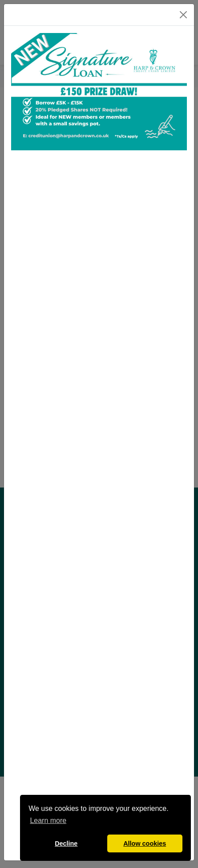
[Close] (183, 15)
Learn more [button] (48, 820)
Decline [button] (66, 843)
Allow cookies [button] (145, 843)
